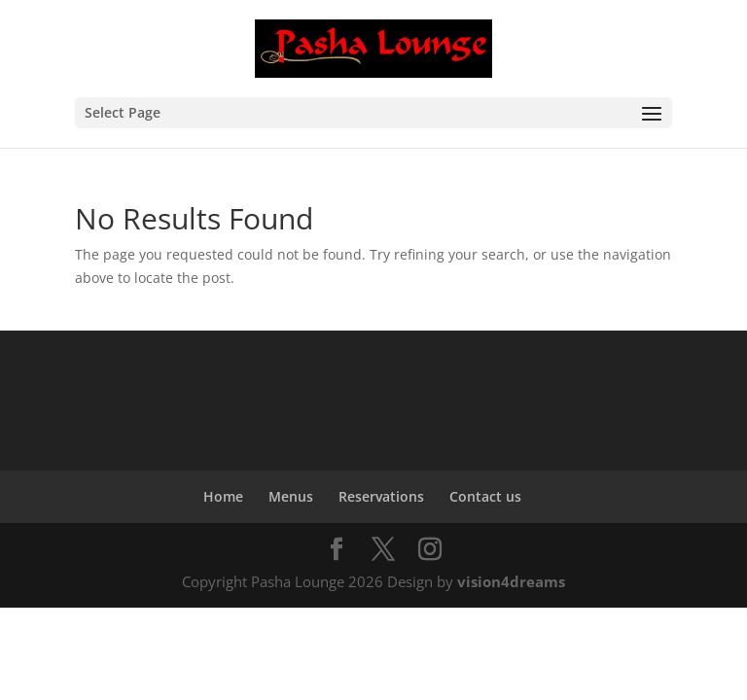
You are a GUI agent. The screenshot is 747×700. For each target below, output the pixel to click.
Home (223, 496)
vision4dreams (511, 581)
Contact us (485, 496)
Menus (291, 496)
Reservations (381, 496)
